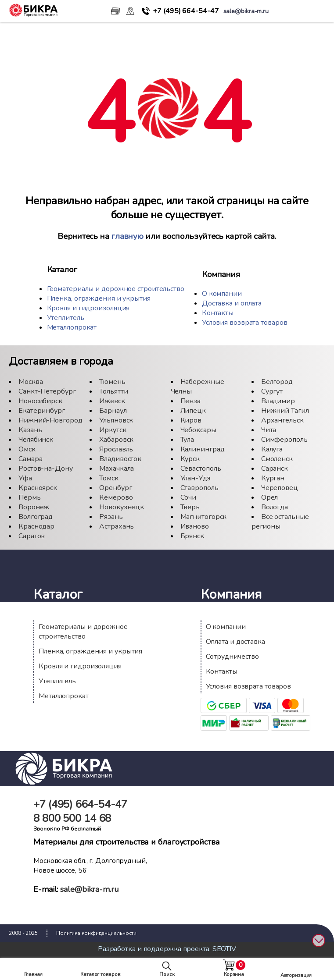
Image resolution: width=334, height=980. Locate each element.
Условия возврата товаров (245, 323)
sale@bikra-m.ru (90, 889)
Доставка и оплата (232, 303)
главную (127, 236)
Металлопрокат (72, 327)
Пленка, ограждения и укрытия (99, 298)
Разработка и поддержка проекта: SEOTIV (167, 949)
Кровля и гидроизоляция (88, 308)
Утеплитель (66, 318)
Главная (33, 975)
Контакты (218, 313)
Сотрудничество (233, 657)
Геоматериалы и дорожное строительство (116, 289)
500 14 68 (72, 818)
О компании (222, 294)
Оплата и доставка (235, 642)
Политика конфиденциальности (96, 933)
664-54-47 (186, 11)
